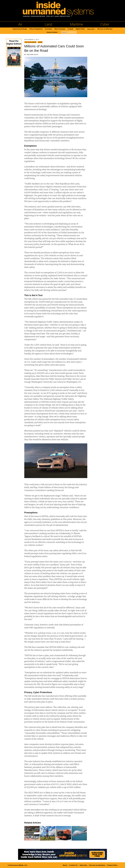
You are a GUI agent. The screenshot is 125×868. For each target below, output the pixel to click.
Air (20, 24)
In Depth (70, 29)
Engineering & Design (20, 29)
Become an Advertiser (105, 29)
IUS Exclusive (30, 42)
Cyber (105, 24)
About (65, 865)
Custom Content (52, 32)
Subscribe (91, 29)
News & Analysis (60, 29)
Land (48, 24)
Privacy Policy (112, 865)
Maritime (77, 24)
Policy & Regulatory (36, 29)
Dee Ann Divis (32, 55)
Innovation (49, 29)
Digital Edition (80, 29)
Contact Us (73, 865)
